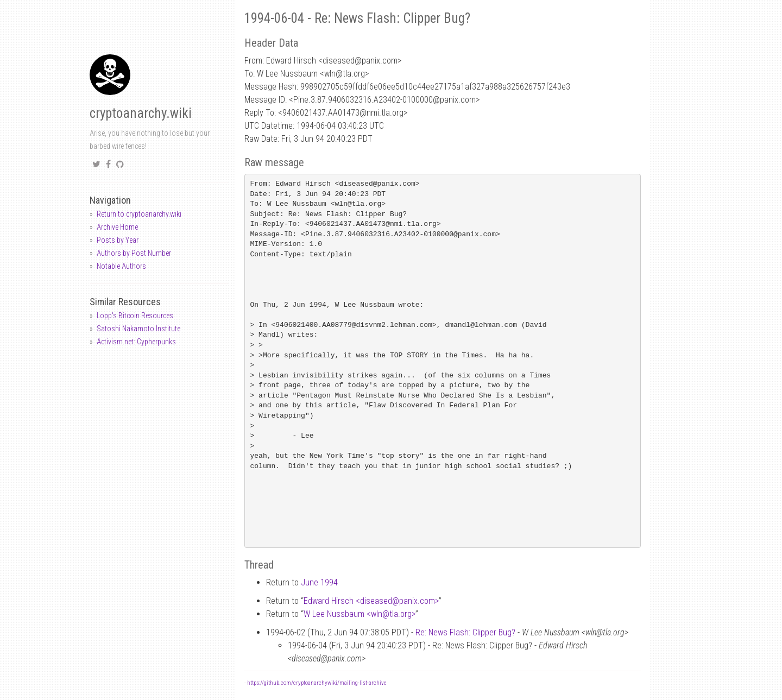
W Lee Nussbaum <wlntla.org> (360, 614)
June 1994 (319, 582)
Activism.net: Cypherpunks (136, 342)
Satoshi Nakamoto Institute (138, 329)
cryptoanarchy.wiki (141, 113)
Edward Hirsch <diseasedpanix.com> (371, 601)
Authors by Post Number (134, 253)
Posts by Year (118, 240)
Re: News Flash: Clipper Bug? (465, 632)
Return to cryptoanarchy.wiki (139, 214)
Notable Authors (121, 266)
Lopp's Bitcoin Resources (135, 316)
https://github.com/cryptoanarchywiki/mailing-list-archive (317, 683)
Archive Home (117, 227)
